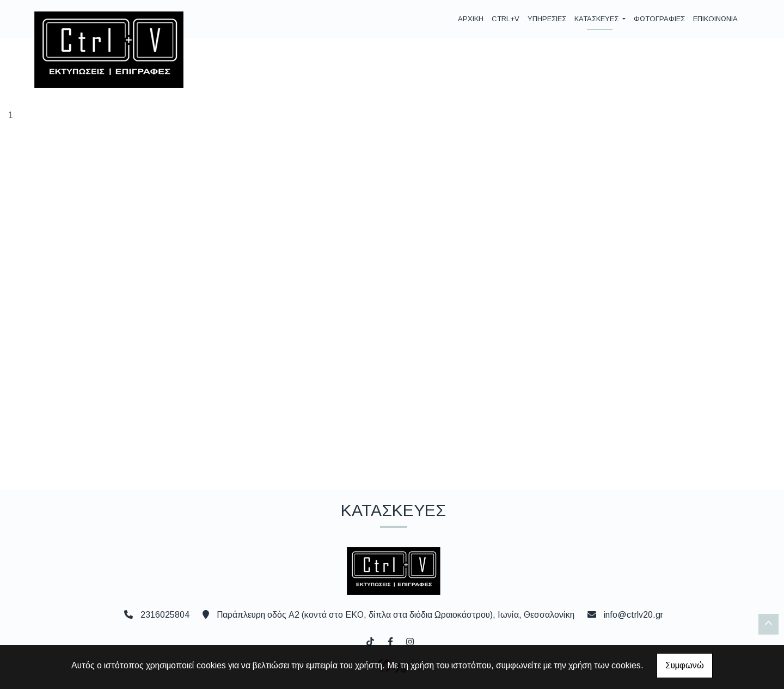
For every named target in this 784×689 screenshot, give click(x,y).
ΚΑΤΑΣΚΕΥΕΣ (598, 19)
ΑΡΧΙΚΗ (471, 19)
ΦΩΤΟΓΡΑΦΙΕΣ (659, 19)
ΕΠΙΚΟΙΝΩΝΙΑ (715, 19)
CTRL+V (506, 19)
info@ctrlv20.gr (633, 615)
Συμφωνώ (685, 665)
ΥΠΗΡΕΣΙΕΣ (547, 19)
